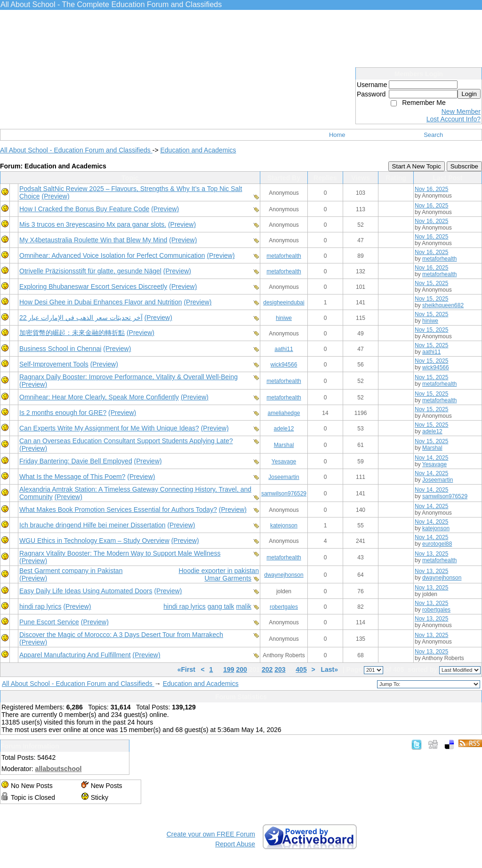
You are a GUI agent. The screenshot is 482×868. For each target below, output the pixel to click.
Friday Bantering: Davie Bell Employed (76, 461)
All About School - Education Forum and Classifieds (76, 150)
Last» (330, 669)
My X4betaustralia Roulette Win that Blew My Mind (93, 240)
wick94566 (284, 365)
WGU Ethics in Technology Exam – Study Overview (94, 541)
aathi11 (284, 349)
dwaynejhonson (284, 575)
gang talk (221, 606)
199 (229, 669)
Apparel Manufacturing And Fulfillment (75, 655)
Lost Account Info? (454, 119)
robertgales (284, 607)
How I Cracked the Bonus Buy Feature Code (84, 209)
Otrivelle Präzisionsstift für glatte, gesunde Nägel (90, 271)
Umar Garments (228, 578)
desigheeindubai (284, 303)
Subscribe (464, 166)
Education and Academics (198, 150)
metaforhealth (284, 256)
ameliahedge (284, 413)
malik (244, 606)
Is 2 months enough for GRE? (63, 413)
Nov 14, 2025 (431, 458)
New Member (461, 111)
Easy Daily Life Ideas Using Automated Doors (86, 591)
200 (241, 669)
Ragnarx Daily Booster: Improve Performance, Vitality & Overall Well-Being (129, 377)
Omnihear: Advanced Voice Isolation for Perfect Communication (112, 255)
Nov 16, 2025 (431, 189)
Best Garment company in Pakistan (71, 571)
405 (301, 669)
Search (433, 135)
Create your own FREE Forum (211, 834)
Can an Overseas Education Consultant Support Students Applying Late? (126, 441)
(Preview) (55, 196)
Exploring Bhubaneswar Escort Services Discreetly (93, 287)
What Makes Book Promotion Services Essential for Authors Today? (118, 510)
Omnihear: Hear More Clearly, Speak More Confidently (99, 397)
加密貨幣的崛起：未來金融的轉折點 (72, 333)
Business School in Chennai (60, 349)
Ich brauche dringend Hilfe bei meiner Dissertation (92, 525)
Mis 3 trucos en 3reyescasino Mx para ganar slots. (93, 224)
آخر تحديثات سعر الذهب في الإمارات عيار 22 (81, 318)
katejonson (284, 526)
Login (469, 94)
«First (187, 669)
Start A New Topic (417, 166)
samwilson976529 (284, 494)
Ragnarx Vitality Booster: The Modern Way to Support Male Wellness (120, 553)
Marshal (284, 445)
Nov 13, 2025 (431, 554)
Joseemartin (284, 477)
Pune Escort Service (49, 622)
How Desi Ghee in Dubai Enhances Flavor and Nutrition (101, 302)
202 (267, 669)
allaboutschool (59, 769)
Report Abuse (235, 844)
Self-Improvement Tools (54, 364)
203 (280, 669)
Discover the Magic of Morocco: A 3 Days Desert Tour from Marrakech (121, 635)
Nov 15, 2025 (431, 283)
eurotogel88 (437, 544)
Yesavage (284, 462)
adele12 (284, 429)
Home (337, 135)
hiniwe (284, 318)
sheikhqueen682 (443, 305)
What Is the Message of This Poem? (72, 477)
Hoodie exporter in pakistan (219, 571)
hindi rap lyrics (40, 606)
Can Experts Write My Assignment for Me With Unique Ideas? (109, 428)
